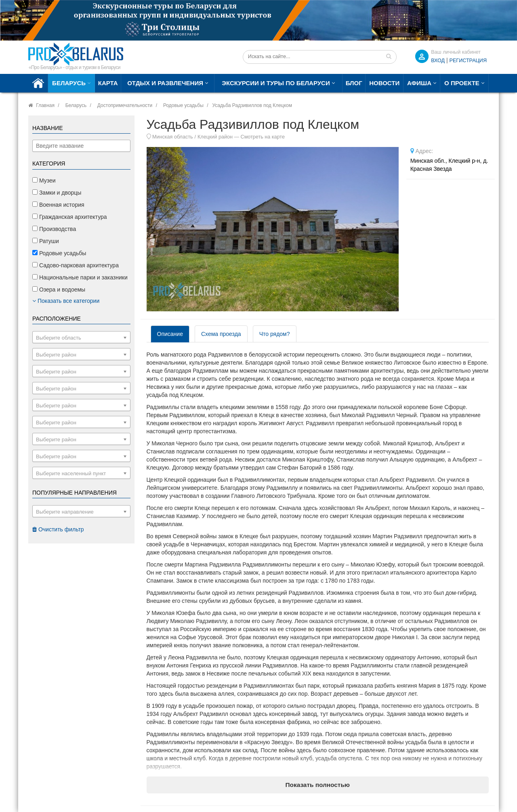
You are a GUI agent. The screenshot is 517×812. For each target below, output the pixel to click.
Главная (45, 105)
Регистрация (468, 61)
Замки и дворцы (57, 193)
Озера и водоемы (59, 290)
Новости (384, 83)
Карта (108, 83)
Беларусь (69, 83)
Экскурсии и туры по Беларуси (276, 83)
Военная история (58, 205)
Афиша (419, 83)
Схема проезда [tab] (221, 334)
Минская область (173, 137)
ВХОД (438, 61)
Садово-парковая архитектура (76, 265)
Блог (354, 83)
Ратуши (46, 241)
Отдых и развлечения (165, 83)
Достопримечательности (125, 105)
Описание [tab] (170, 334)
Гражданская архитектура (70, 217)
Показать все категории (66, 301)
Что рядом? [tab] (275, 334)
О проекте (462, 83)
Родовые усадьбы (183, 105)
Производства (54, 229)
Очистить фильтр (58, 529)
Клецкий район (215, 137)
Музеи (44, 180)
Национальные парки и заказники (80, 277)
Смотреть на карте (263, 137)
